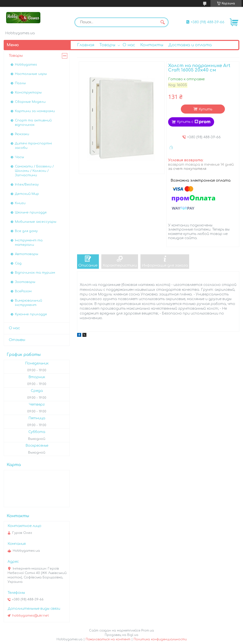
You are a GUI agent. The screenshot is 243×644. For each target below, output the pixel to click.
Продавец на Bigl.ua (121, 635)
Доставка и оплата (190, 45)
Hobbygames (26, 65)
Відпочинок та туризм (35, 273)
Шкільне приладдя (31, 212)
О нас (129, 45)
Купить (205, 109)
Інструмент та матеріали (29, 243)
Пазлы (20, 83)
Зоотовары (25, 282)
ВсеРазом (23, 291)
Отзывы (17, 340)
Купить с (194, 122)
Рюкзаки (22, 134)
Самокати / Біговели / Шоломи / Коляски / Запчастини (34, 171)
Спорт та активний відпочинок (33, 123)
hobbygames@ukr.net (31, 616)
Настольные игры (31, 74)
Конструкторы (28, 93)
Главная (86, 45)
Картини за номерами (35, 111)
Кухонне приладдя (31, 314)
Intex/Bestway (27, 185)
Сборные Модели (30, 102)
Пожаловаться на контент (108, 639)
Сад (18, 263)
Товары (107, 45)
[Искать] (162, 22)
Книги (20, 203)
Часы (19, 157)
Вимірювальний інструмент (29, 303)
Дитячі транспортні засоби (33, 146)
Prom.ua (148, 631)
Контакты (152, 45)
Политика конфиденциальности (160, 639)
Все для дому (26, 231)
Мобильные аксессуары (36, 222)
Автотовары (27, 254)
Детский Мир (27, 194)
